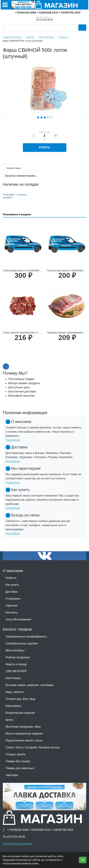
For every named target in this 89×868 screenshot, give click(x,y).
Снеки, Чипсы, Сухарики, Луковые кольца (32, 747)
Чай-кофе (12, 775)
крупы (9, 720)
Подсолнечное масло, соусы (24, 740)
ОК (83, 860)
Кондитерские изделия (20, 713)
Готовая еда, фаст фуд (20, 699)
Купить (44, 147)
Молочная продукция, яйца (23, 727)
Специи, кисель (16, 754)
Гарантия (11, 606)
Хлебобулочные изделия (22, 643)
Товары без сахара (18, 761)
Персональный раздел (17, 844)
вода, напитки (15, 692)
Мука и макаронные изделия (24, 734)
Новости (11, 578)
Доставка (12, 592)
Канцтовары (13, 706)
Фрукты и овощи (16, 664)
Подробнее (13, 440)
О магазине (13, 599)
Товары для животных (20, 768)
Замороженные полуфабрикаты (26, 637)
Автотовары (13, 678)
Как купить (12, 585)
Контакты (12, 612)
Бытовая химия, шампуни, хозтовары (30, 685)
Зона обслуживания (18, 619)
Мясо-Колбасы (15, 650)
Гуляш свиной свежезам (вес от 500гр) (25, 333)
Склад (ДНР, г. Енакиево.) (15, 195)
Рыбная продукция (18, 657)
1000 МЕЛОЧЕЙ (16, 671)
